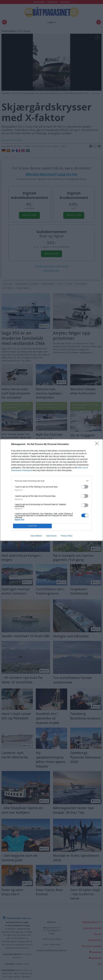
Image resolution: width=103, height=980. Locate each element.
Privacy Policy (67, 536)
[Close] (98, 444)
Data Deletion (36, 536)
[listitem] (51, 480)
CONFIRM (33, 526)
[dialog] (51, 490)
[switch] (85, 486)
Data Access (51, 536)
